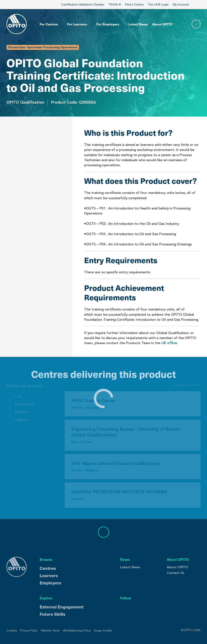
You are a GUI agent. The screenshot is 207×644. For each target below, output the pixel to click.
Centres (48, 568)
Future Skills (52, 614)
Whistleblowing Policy (77, 631)
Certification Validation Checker (83, 4)
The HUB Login (158, 4)
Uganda (21, 419)
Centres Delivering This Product (31, 196)
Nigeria (21, 412)
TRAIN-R (115, 4)
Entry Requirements (25, 160)
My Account (183, 4)
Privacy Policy (29, 631)
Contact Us (176, 573)
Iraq (18, 396)
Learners (49, 575)
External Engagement (62, 607)
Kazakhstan (25, 404)
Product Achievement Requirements (27, 175)
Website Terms (50, 631)
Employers (50, 583)
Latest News (130, 567)
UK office (169, 343)
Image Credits (103, 631)
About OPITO (177, 567)
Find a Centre (134, 4)
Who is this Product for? (30, 131)
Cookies (12, 631)
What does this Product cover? (29, 145)
